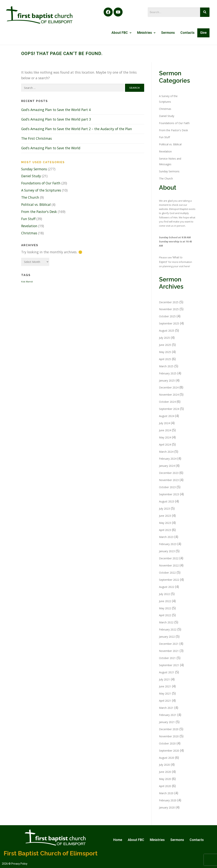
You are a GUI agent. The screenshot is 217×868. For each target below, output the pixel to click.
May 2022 (165, 608)
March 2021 (166, 708)
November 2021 (169, 651)
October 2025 (167, 316)
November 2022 (169, 565)
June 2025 (165, 345)
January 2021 (167, 722)
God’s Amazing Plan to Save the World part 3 (56, 119)
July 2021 (164, 679)
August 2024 (167, 416)
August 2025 (167, 331)
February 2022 (168, 629)
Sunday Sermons (34, 169)
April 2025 (165, 359)
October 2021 (167, 658)
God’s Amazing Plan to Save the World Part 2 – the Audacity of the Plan (77, 129)
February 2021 (168, 715)
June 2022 (165, 601)
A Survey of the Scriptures (41, 190)
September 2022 (169, 580)
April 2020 (165, 786)
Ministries (146, 33)
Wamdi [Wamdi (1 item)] (29, 282)
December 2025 (169, 302)
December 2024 (169, 387)
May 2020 (165, 779)
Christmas (29, 233)
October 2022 (167, 573)
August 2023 (167, 501)
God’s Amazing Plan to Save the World (51, 148)
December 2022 (169, 558)
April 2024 (165, 445)
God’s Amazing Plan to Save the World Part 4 (56, 110)
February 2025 (168, 373)
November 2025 (169, 309)
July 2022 (164, 594)
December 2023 (169, 473)
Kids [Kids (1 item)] (23, 282)
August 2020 (167, 758)
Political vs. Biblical (36, 204)
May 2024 (165, 437)
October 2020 (167, 743)
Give (203, 33)
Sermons (168, 33)
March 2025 (166, 366)
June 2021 (165, 686)
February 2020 (168, 800)
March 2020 (166, 793)
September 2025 (169, 323)
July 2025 (164, 338)
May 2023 (165, 523)
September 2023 (169, 494)
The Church (30, 197)
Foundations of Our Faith (41, 183)
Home (118, 840)
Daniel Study (31, 176)
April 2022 (165, 615)
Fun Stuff (28, 219)
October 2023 (167, 487)
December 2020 (169, 729)
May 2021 (165, 693)
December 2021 (169, 644)
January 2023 (167, 551)
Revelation (29, 226)
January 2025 (167, 380)
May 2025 (165, 352)
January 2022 (167, 637)
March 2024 (166, 452)
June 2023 (165, 516)
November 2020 (169, 736)
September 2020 (169, 751)
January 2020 (167, 807)
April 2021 (165, 701)
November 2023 (169, 480)
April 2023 (165, 530)
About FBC (121, 33)
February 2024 (168, 459)
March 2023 (166, 537)
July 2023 (164, 509)
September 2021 (169, 665)
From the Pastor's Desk (39, 212)
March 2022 (166, 622)
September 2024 (169, 409)
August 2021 (167, 672)
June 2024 (165, 430)
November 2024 (169, 395)
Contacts (187, 33)
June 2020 (165, 772)
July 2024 (164, 423)
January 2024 (167, 466)
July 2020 (164, 765)
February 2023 (168, 544)
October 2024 (167, 402)
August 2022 (167, 587)
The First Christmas (37, 138)
